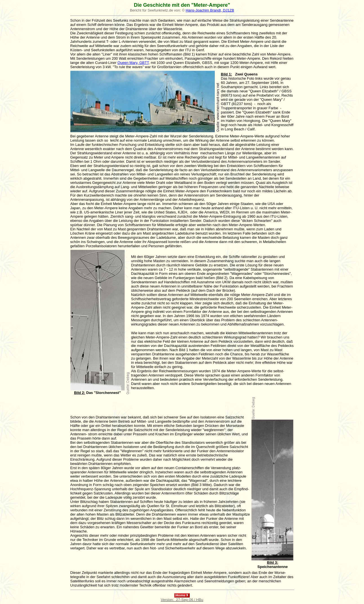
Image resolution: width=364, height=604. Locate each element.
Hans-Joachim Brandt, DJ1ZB (210, 10)
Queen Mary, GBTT (133, 63)
